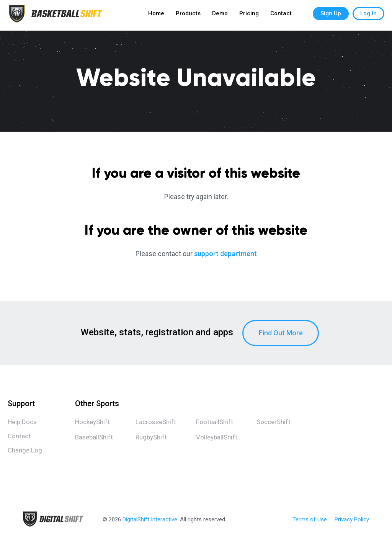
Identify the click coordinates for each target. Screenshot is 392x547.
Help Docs (22, 422)
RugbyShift (151, 437)
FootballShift (215, 422)
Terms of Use (310, 520)
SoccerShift (274, 422)
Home (156, 15)
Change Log (25, 450)
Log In (368, 15)
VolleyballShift (217, 437)
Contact (281, 15)
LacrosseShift (156, 422)
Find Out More (281, 333)
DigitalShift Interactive (150, 519)
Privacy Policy (352, 520)
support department (225, 254)
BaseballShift (94, 437)
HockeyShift (92, 422)
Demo (220, 15)
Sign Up (331, 15)
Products (188, 15)
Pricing (249, 15)
